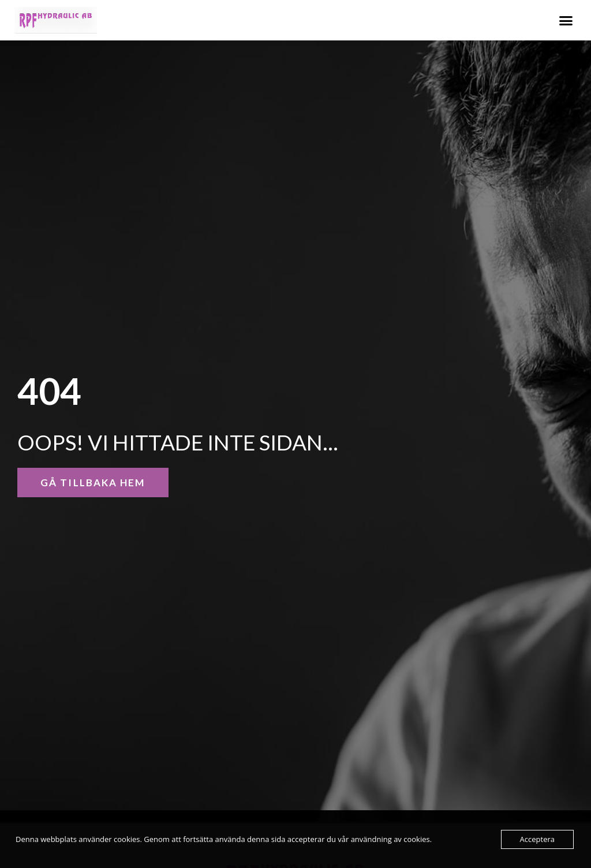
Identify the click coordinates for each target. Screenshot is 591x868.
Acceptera (537, 839)
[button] (566, 20)
